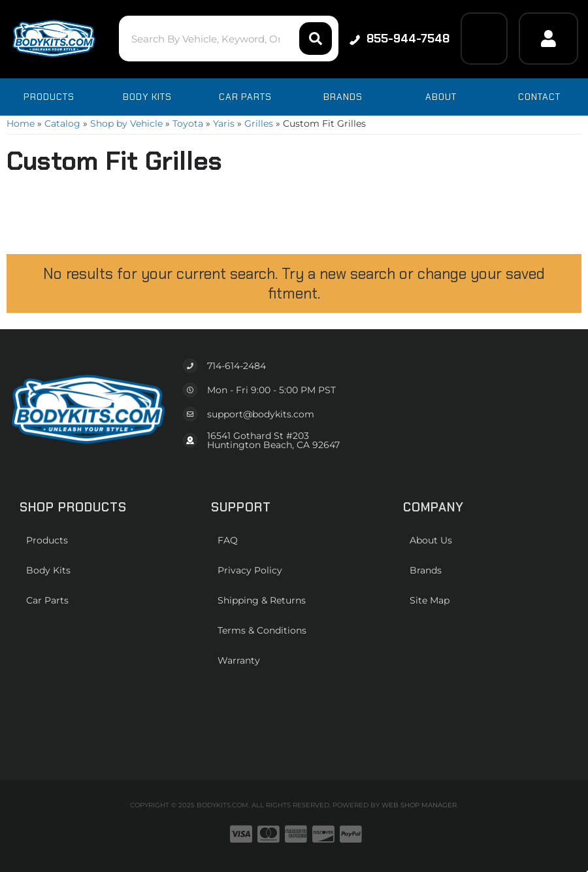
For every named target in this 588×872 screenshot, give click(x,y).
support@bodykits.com (261, 414)
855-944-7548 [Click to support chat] (400, 39)
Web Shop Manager (419, 805)
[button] (229, 39)
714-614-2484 (237, 366)
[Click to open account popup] (548, 39)
